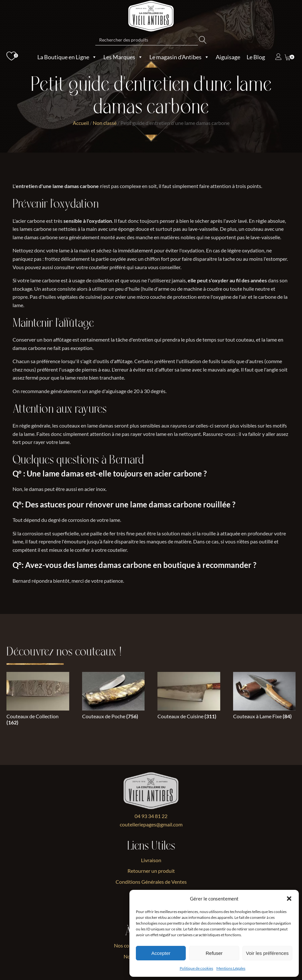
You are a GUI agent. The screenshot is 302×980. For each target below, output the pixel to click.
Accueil (81, 123)
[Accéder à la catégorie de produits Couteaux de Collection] (38, 700)
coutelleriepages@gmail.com (151, 824)
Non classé (105, 123)
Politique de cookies (196, 968)
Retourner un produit (151, 871)
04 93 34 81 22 (151, 816)
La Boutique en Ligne (67, 57)
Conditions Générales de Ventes (151, 882)
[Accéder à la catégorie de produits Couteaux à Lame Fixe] (264, 697)
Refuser (214, 953)
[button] (289, 899)
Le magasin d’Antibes (179, 57)
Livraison (151, 860)
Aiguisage (228, 57)
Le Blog (256, 57)
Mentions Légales (231, 968)
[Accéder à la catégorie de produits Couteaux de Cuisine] (189, 697)
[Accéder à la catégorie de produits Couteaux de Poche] (113, 697)
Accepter (161, 953)
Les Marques (123, 57)
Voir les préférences (267, 953)
